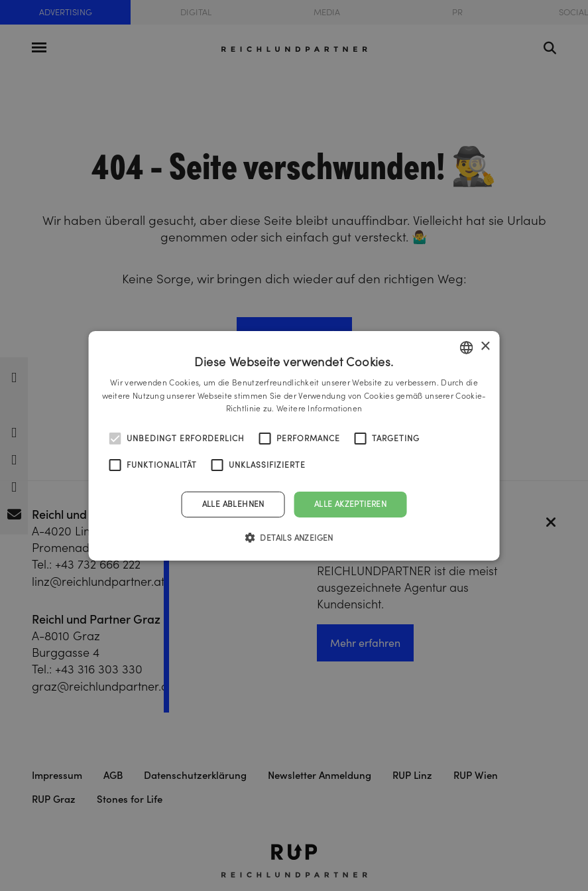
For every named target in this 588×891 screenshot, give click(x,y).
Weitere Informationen (319, 408)
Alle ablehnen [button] (233, 504)
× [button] (485, 347)
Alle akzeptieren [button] (350, 504)
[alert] (294, 445)
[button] (294, 537)
